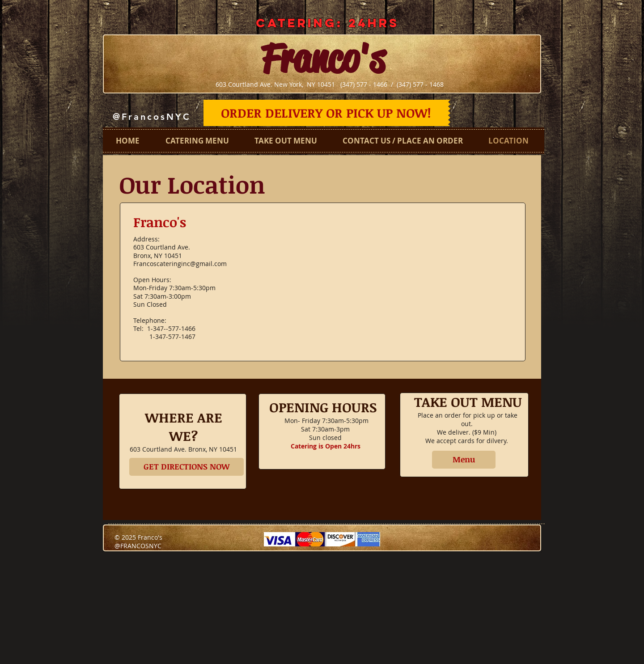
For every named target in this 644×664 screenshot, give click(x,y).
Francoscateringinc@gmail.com (180, 264)
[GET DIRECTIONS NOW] (186, 467)
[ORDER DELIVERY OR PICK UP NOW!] (326, 113)
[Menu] (464, 460)
